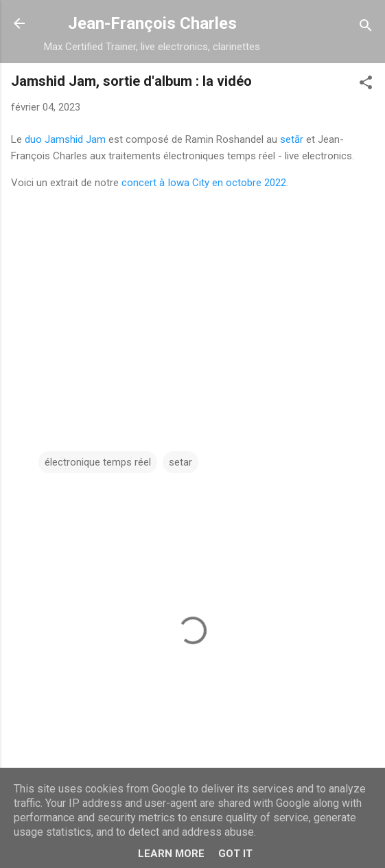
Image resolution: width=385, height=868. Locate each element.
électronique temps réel (98, 462)
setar (180, 462)
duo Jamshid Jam (65, 139)
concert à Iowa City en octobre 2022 (204, 183)
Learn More (171, 854)
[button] (366, 85)
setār (292, 139)
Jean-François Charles (152, 23)
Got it (235, 854)
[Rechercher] (366, 28)
